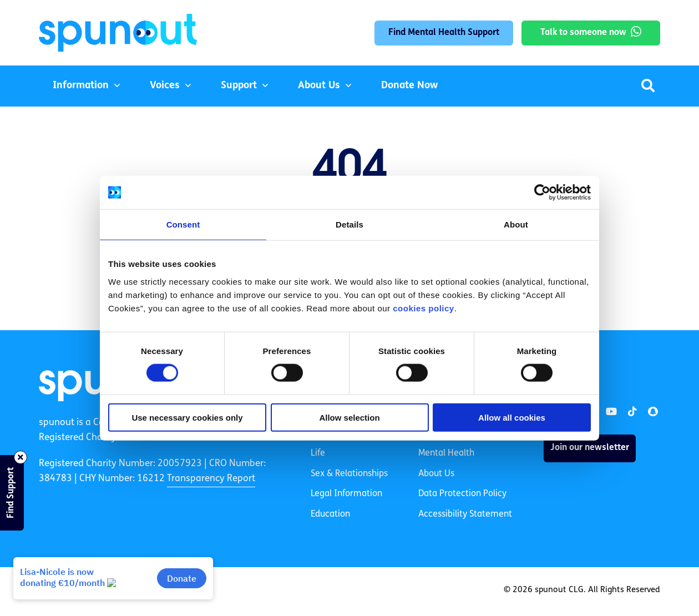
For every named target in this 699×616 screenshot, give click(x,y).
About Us (319, 86)
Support (239, 86)
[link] (611, 412)
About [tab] (516, 224)
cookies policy (423, 308)
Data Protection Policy (462, 494)
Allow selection (349, 417)
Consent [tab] (183, 224)
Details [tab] (349, 224)
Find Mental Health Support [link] (444, 33)
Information (81, 86)
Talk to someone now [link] (583, 33)
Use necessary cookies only (187, 417)
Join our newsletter (590, 448)
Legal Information (346, 494)
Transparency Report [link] (211, 479)
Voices (165, 86)
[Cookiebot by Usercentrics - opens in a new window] (542, 193)
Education (330, 514)
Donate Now (409, 86)
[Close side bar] (21, 457)
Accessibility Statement (465, 514)
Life (318, 453)
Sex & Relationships (349, 474)
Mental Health (446, 453)
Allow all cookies (512, 417)
